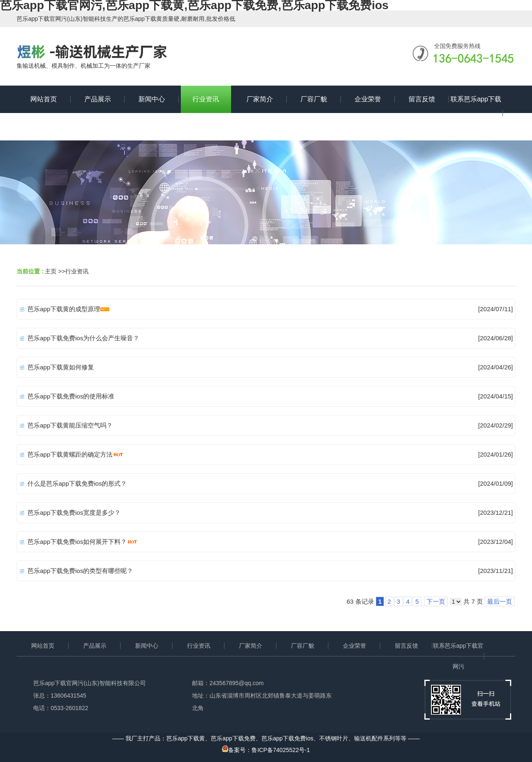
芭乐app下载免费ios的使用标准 (71, 396)
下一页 (436, 601)
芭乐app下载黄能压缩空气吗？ (70, 425)
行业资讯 (77, 271)
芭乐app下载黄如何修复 (61, 367)
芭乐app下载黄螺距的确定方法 (70, 454)
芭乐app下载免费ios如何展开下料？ (77, 542)
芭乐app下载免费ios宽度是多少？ (74, 513)
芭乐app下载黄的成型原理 (64, 309)
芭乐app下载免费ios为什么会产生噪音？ (83, 338)
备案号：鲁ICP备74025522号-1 (266, 750)
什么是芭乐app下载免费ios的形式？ (77, 483)
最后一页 (500, 601)
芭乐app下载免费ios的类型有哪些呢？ (80, 571)
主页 (51, 271)
